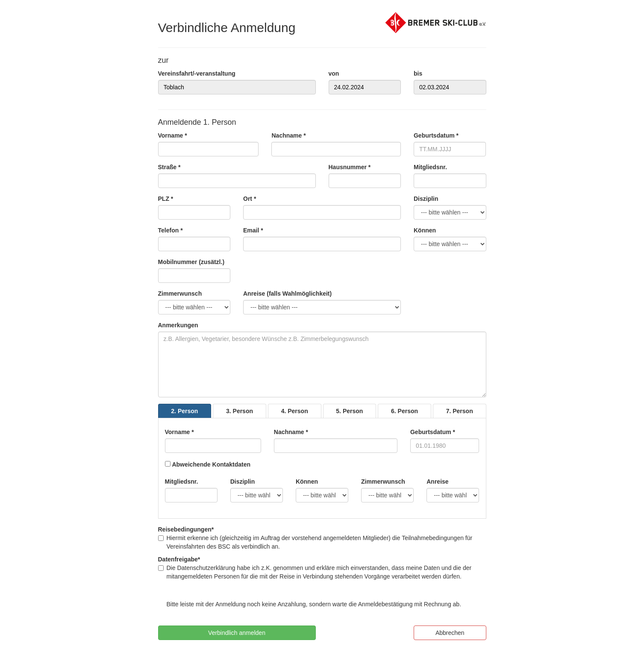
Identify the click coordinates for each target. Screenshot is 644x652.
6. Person (404, 411)
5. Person (349, 411)
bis (418, 73)
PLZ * (166, 199)
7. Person (460, 411)
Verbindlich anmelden (237, 633)
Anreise (437, 482)
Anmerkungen (178, 325)
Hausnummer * (350, 167)
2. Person (184, 411)
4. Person (295, 411)
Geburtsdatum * (436, 135)
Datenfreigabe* (179, 559)
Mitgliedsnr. (430, 167)
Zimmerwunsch (180, 294)
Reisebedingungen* (186, 529)
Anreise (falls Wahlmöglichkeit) (287, 294)
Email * (253, 230)
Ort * (250, 199)
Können (425, 230)
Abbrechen (450, 633)
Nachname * (288, 135)
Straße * (169, 167)
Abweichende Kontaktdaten (211, 464)
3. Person (240, 411)
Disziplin (426, 199)
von (334, 73)
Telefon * (171, 230)
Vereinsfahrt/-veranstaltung (197, 73)
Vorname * (173, 135)
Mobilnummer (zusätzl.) (191, 262)
